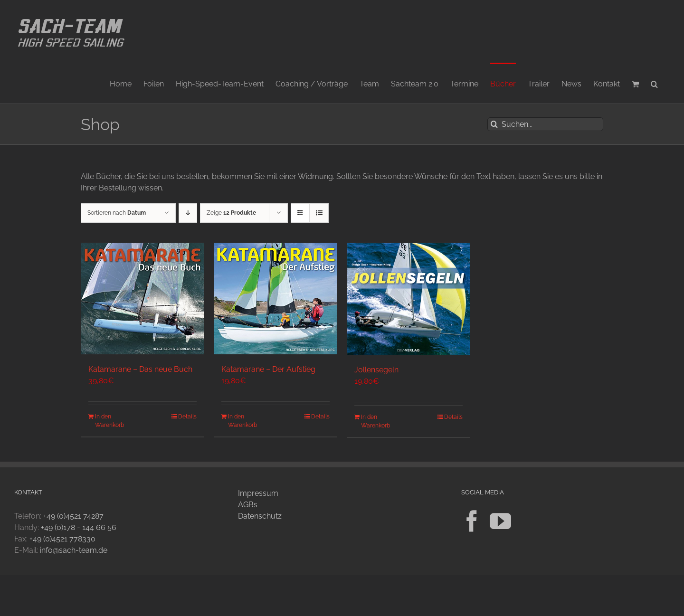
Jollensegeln (376, 370)
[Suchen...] (545, 124)
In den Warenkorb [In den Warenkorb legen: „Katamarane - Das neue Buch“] (109, 421)
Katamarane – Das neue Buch (140, 369)
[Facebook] (472, 521)
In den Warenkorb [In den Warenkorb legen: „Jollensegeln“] (375, 421)
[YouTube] (500, 521)
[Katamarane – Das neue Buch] (142, 299)
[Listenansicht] (319, 213)
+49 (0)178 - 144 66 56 (79, 527)
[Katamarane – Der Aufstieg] (275, 299)
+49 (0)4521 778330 (62, 539)
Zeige (231, 213)
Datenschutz (260, 516)
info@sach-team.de (74, 550)
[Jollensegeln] (408, 299)
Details (187, 417)
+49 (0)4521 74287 (73, 516)
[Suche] (494, 124)
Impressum (258, 493)
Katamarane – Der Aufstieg (268, 369)
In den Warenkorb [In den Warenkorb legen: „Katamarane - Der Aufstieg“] (242, 421)
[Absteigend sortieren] (188, 213)
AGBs (248, 505)
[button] (654, 83)
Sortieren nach (117, 213)
